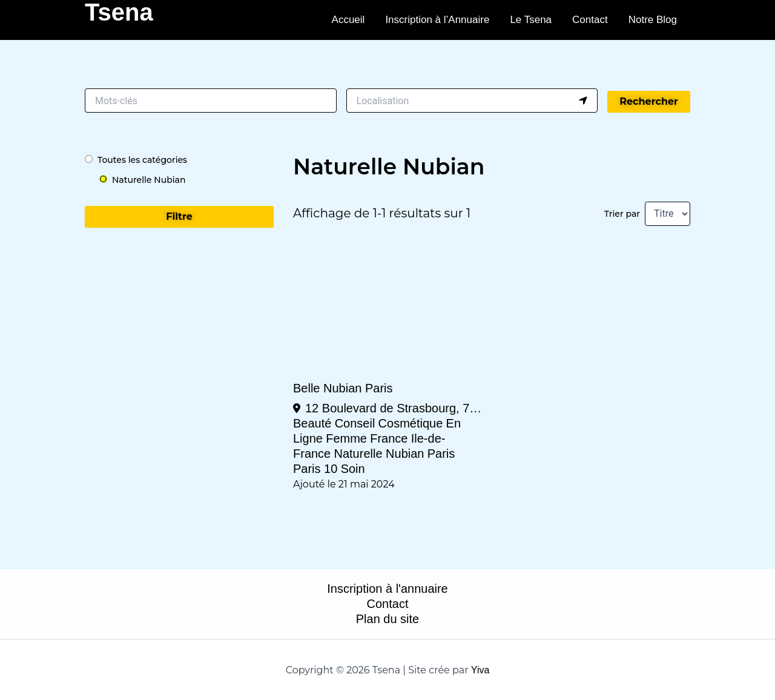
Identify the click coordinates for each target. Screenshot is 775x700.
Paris (441, 454)
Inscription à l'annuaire (387, 589)
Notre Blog (653, 20)
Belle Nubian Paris (343, 388)
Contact (590, 20)
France (389, 438)
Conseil (355, 423)
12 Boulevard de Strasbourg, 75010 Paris (394, 408)
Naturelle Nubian (379, 454)
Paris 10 (315, 469)
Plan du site (388, 619)
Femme (346, 438)
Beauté (312, 423)
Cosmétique (411, 423)
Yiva (480, 670)
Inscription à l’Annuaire (437, 20)
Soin (353, 469)
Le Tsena (531, 20)
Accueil (348, 20)
